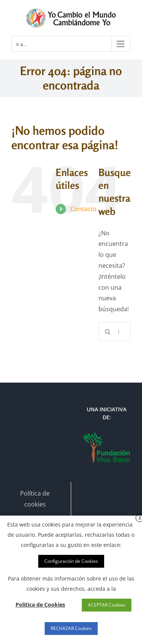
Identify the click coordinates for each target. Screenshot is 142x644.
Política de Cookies (40, 605)
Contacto (83, 209)
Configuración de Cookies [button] (71, 561)
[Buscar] (108, 332)
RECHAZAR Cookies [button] (71, 628)
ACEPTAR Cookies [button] (107, 605)
